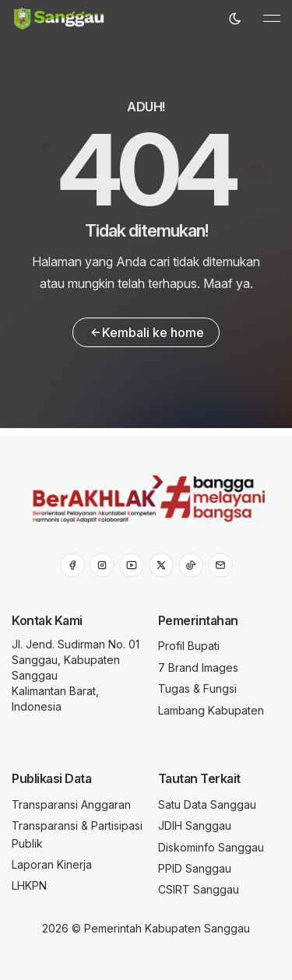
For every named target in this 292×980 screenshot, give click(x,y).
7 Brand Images (198, 667)
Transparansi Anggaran (71, 804)
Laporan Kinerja (52, 864)
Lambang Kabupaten (211, 710)
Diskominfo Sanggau (211, 847)
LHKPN (29, 885)
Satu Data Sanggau (207, 804)
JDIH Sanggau (195, 825)
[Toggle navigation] (272, 19)
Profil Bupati (189, 646)
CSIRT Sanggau (199, 889)
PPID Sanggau (195, 868)
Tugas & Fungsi (197, 688)
